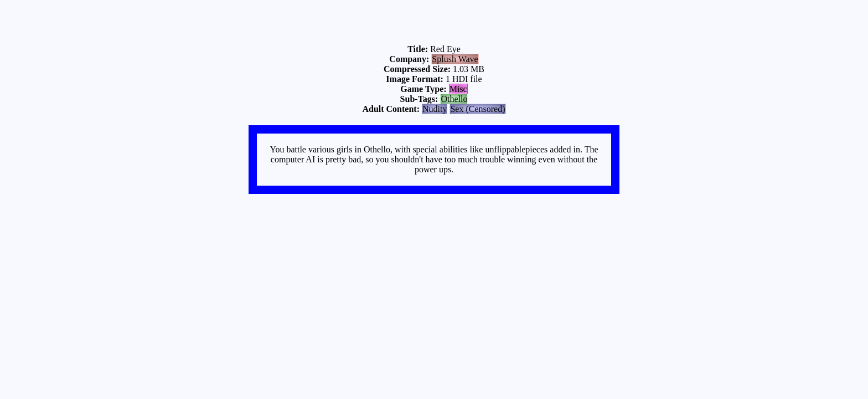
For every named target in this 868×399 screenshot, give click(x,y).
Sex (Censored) (477, 109)
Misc (458, 89)
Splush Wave (455, 59)
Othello (454, 99)
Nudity (435, 109)
